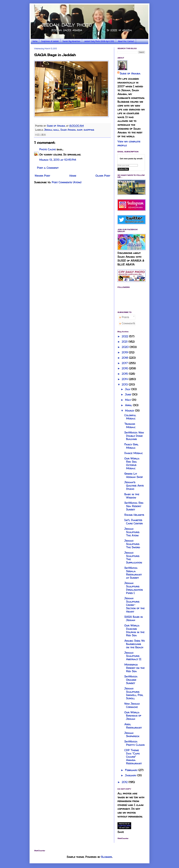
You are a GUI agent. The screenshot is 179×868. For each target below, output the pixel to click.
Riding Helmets (134, 515)
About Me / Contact (126, 41)
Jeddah (48, 130)
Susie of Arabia (130, 73)
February (132, 770)
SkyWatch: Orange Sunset (131, 680)
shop (80, 130)
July (128, 389)
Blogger (107, 857)
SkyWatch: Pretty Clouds (134, 743)
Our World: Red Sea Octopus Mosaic (132, 463)
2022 (125, 336)
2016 (125, 368)
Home (35, 41)
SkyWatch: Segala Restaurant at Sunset (133, 573)
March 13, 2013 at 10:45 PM (58, 160)
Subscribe (123, 169)
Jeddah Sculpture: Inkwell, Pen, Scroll (134, 693)
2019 (125, 352)
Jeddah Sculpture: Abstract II (133, 656)
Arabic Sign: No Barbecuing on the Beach (135, 644)
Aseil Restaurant (133, 726)
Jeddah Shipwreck (132, 735)
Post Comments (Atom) (67, 182)
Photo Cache (47, 149)
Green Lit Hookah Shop (134, 475)
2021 (125, 342)
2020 (126, 347)
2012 (125, 782)
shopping (89, 130)
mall (56, 130)
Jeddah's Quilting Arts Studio (134, 486)
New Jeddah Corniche (132, 705)
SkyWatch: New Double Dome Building (134, 436)
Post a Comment (48, 168)
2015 (125, 374)
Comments (127, 323)
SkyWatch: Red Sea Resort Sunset (134, 506)
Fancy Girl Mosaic (131, 446)
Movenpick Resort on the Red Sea (134, 668)
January (131, 775)
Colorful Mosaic (130, 417)
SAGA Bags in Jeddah (134, 618)
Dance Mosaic (134, 453)
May (128, 400)
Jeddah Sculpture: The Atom (132, 532)
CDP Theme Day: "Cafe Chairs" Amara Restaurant (133, 757)
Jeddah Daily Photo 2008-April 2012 (99, 41)
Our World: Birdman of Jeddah (133, 716)
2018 (125, 358)
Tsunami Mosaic (130, 425)
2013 (125, 385)
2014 (125, 379)
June (128, 394)
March (130, 411)
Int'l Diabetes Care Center (134, 522)
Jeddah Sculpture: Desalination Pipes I (134, 588)
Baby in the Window (132, 496)
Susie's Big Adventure (71, 41)
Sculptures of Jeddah (50, 41)
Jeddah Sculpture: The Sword (132, 544)
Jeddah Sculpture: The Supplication (133, 558)
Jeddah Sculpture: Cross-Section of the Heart (134, 605)
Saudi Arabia (68, 130)
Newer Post (42, 176)
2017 (125, 363)
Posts (124, 317)
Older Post (103, 176)
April (129, 405)
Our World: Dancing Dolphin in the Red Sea (134, 630)
